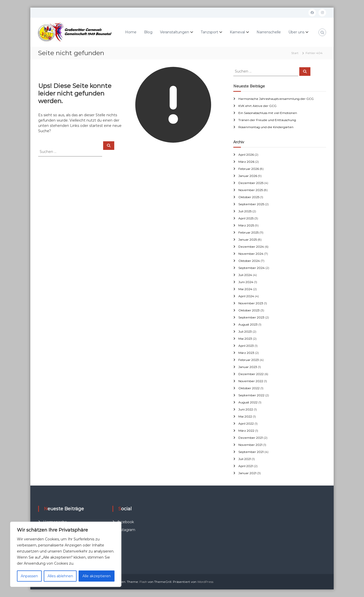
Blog (148, 32)
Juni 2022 (246, 409)
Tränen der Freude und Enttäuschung (267, 120)
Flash (143, 582)
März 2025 (246, 225)
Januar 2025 (248, 239)
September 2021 (251, 452)
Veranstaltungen (175, 32)
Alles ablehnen (60, 576)
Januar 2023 (248, 367)
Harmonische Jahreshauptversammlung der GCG (276, 99)
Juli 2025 (245, 211)
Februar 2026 (249, 169)
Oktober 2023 (249, 310)
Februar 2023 (249, 360)
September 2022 (251, 395)
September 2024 (252, 268)
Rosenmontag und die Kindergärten (266, 127)
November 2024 (251, 254)
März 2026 (246, 162)
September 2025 (251, 204)
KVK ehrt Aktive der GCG (257, 106)
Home (131, 32)
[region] (66, 554)
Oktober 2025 (249, 197)
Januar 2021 (247, 473)
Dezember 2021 (251, 438)
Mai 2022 (245, 416)
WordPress (205, 582)
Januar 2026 (248, 176)
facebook (126, 522)
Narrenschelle (269, 32)
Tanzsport (209, 32)
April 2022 (246, 423)
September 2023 (251, 317)
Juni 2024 (246, 282)
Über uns (296, 32)
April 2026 (246, 155)
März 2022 (246, 431)
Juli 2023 (245, 331)
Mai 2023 (245, 339)
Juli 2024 (245, 275)
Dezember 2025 (251, 183)
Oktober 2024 (249, 261)
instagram (126, 530)
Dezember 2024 (251, 247)
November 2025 (251, 190)
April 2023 (246, 346)
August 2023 (248, 324)
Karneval (237, 32)
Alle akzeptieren (97, 576)
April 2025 (246, 218)
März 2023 (246, 353)
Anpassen (29, 576)
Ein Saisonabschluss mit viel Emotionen (268, 113)
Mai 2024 (245, 289)
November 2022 (251, 381)
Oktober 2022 (249, 388)
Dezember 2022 (251, 374)
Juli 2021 (245, 459)
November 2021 (250, 445)
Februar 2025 (248, 232)
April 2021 (246, 466)
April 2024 (246, 296)
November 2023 (251, 303)
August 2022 (248, 402)
